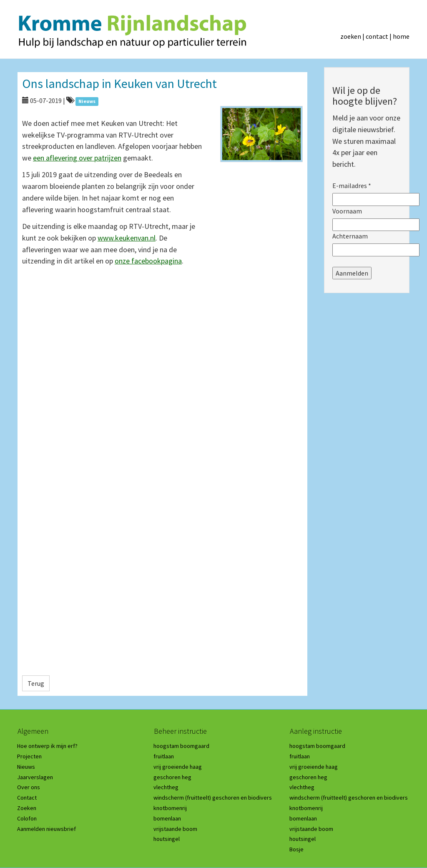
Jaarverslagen (35, 777)
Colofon (27, 818)
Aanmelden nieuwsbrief (46, 829)
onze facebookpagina (148, 261)
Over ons (29, 787)
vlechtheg (166, 787)
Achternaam (350, 236)
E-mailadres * (352, 186)
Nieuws (26, 767)
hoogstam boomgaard (181, 746)
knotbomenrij (170, 808)
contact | (379, 36)
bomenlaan (167, 818)
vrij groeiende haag (178, 767)
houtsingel (167, 839)
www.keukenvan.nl (127, 238)
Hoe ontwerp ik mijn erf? (47, 746)
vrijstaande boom (175, 829)
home (401, 36)
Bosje (296, 849)
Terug (36, 683)
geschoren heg (172, 777)
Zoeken (27, 808)
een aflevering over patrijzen (77, 158)
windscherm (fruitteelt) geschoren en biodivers (213, 798)
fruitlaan (164, 756)
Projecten (29, 756)
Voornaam (347, 211)
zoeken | (353, 36)
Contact (27, 798)
